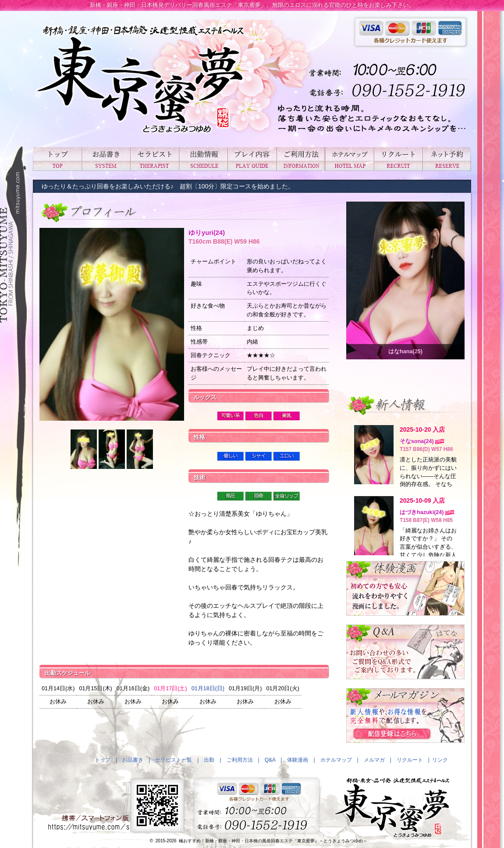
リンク (440, 760)
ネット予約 (447, 159)
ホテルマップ (350, 159)
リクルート (398, 159)
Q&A (270, 760)
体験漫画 (298, 760)
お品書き (106, 159)
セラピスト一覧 (154, 159)
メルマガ (374, 760)
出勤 (203, 159)
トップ (57, 159)
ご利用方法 (301, 159)
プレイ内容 (252, 159)
